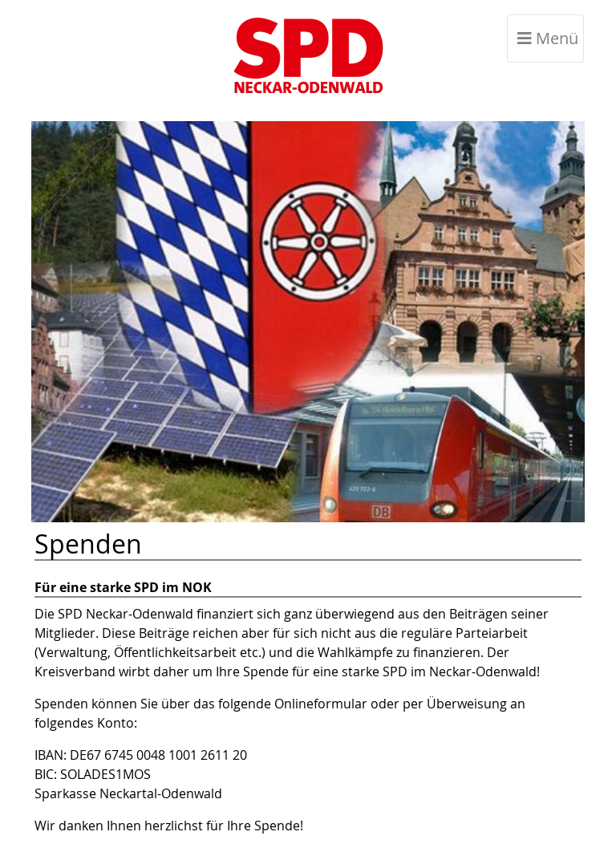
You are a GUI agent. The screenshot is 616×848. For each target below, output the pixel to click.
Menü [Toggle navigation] (548, 38)
